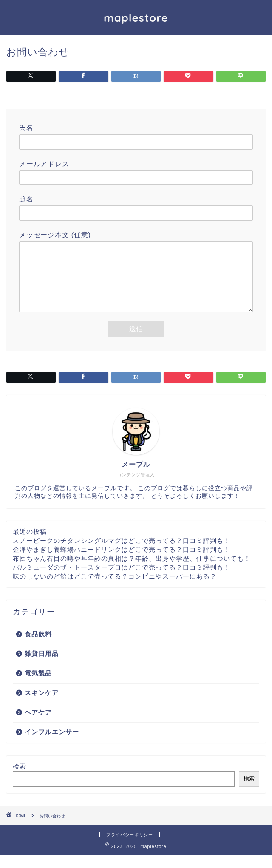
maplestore (136, 17)
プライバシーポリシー (130, 847)
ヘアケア (38, 725)
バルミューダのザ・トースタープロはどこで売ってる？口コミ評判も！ (122, 580)
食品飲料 (38, 647)
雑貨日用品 (42, 666)
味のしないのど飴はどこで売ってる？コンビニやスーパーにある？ (115, 589)
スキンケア (42, 705)
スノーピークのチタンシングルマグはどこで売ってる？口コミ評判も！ (122, 553)
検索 (20, 779)
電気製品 (38, 686)
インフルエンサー (52, 745)
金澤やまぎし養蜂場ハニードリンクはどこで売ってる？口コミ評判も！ (122, 562)
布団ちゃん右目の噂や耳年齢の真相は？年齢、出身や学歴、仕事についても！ (132, 571)
